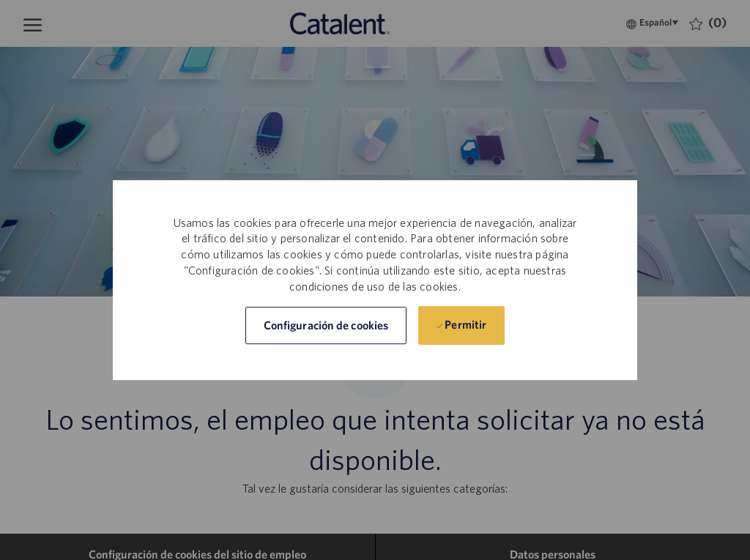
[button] (326, 325)
